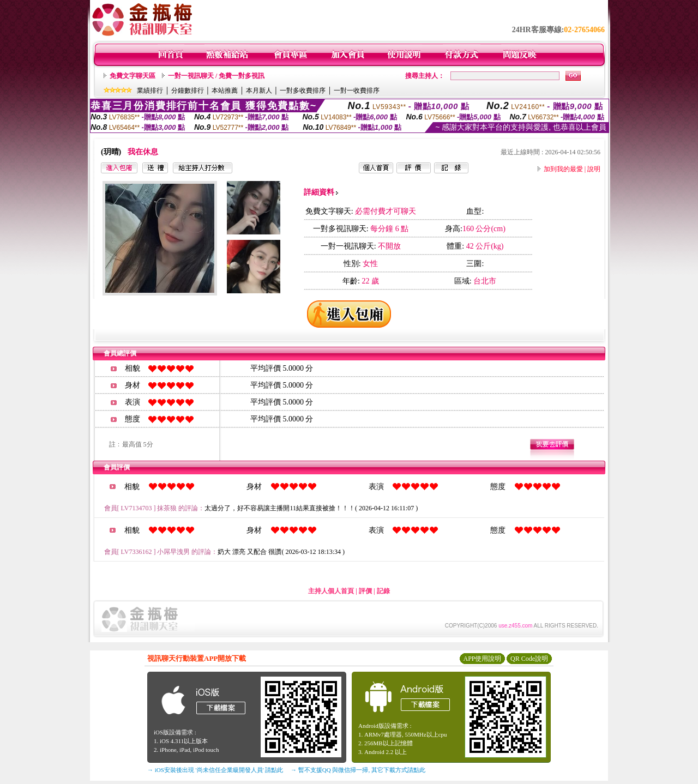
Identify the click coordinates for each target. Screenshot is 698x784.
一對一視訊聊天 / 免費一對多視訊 (216, 76)
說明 (594, 169)
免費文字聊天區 (133, 76)
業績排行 (150, 91)
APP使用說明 (482, 659)
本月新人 (259, 91)
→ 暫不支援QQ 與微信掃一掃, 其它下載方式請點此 (358, 770)
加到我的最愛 (563, 169)
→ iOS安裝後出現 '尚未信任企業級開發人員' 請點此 (215, 770)
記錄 (383, 591)
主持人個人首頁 (331, 591)
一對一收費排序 (357, 91)
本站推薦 (225, 91)
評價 (365, 591)
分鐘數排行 (188, 91)
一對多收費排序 (303, 91)
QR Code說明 (529, 659)
